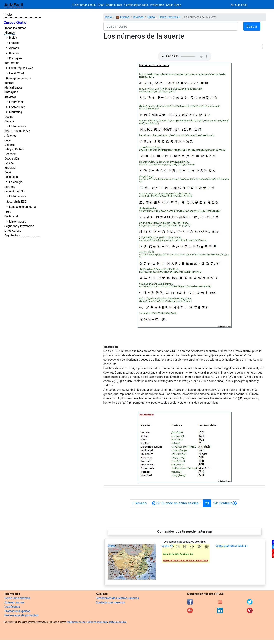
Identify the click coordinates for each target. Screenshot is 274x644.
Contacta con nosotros (110, 602)
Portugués (16, 58)
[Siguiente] (225, 503)
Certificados (12, 607)
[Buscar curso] (171, 26)
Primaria (10, 187)
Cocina (9, 117)
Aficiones (10, 136)
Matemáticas (18, 126)
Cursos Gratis (15, 23)
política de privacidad (96, 622)
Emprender (16, 102)
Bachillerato (12, 216)
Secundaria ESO (15, 191)
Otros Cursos (13, 231)
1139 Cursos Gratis (84, 5)
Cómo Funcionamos (17, 598)
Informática (12, 63)
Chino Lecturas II (170, 17)
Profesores (157, 5)
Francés (14, 43)
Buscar (252, 26)
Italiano (14, 53)
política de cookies (118, 622)
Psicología (11, 177)
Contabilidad (17, 107)
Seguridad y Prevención (19, 226)
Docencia (10, 154)
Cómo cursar (114, 5)
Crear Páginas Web (21, 68)
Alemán (14, 48)
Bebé (8, 172)
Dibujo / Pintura (14, 149)
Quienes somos (14, 602)
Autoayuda (11, 92)
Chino (151, 17)
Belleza (9, 163)
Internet (9, 83)
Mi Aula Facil (239, 5)
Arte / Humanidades (17, 131)
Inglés (13, 38)
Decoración (12, 159)
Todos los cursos (15, 28)
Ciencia (9, 121)
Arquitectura (12, 235)
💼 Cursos (122, 17)
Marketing (15, 112)
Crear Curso (174, 5)
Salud (8, 140)
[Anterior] (176, 503)
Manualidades (13, 88)
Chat (101, 5)
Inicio (8, 15)
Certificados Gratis (136, 5)
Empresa (10, 97)
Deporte (10, 145)
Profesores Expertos (17, 611)
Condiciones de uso (76, 622)
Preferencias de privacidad (21, 615)
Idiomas (10, 33)
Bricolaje (10, 168)
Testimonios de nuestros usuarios (117, 598)
